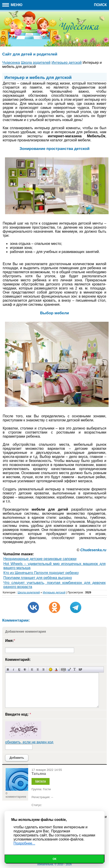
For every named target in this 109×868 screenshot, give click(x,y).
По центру (38, 669)
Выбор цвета (56, 669)
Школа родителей (29, 592)
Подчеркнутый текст (19, 669)
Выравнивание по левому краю (32, 669)
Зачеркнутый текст (25, 669)
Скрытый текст (63, 669)
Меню (12, 5)
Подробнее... (24, 843)
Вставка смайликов (51, 669)
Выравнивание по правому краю (43, 669)
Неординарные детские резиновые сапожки (40, 559)
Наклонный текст (14, 669)
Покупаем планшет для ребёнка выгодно (38, 578)
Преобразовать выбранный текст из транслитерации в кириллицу (75, 669)
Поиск (100, 5)
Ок (55, 859)
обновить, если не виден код (29, 742)
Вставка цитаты (69, 669)
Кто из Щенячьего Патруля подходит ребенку (41, 573)
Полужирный (8, 669)
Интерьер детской (54, 592)
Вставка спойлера (80, 669)
